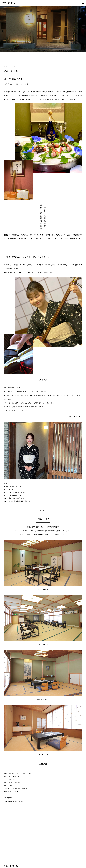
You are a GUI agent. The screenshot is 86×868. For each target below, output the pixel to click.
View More (43, 511)
